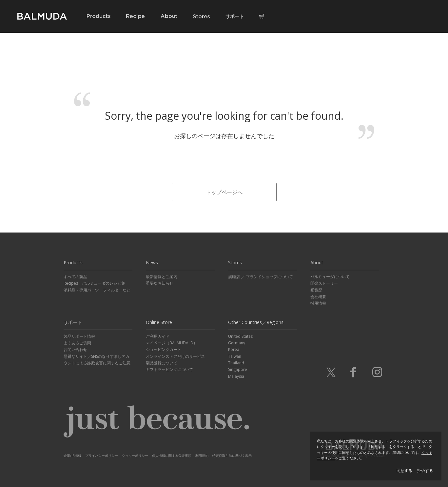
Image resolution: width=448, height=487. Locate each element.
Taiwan (235, 356)
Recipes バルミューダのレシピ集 (94, 283)
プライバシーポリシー (102, 456)
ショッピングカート (164, 349)
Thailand (236, 363)
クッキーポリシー (135, 456)
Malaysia (236, 376)
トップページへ (224, 192)
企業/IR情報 (72, 456)
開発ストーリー (324, 283)
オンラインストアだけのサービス (175, 356)
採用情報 (318, 303)
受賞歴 (316, 290)
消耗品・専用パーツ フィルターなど (97, 290)
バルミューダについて (330, 277)
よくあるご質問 (77, 343)
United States (240, 336)
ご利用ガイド (158, 336)
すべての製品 (75, 277)
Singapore (238, 369)
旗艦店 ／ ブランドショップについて (261, 277)
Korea (234, 349)
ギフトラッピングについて (169, 369)
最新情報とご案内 (162, 277)
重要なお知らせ (160, 283)
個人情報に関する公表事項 (172, 456)
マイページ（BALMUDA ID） (172, 343)
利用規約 (202, 456)
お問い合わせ (75, 349)
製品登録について (162, 363)
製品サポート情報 (79, 336)
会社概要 (318, 297)
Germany (237, 343)
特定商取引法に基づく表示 (232, 456)
